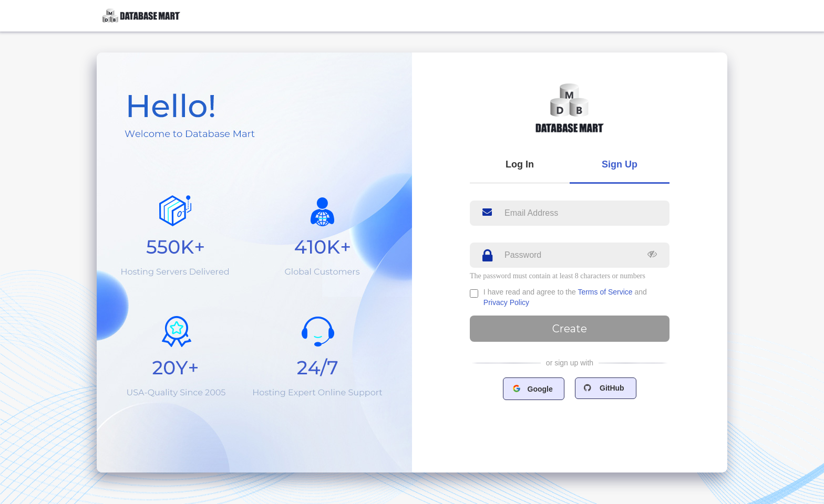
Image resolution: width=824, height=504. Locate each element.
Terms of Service (605, 292)
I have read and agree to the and (565, 297)
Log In (520, 164)
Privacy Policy (506, 302)
